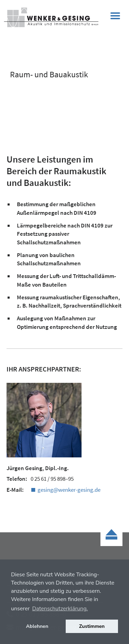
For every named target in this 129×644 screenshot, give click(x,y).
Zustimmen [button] (92, 626)
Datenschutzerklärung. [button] (60, 609)
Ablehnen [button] (37, 626)
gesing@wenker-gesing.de (69, 490)
